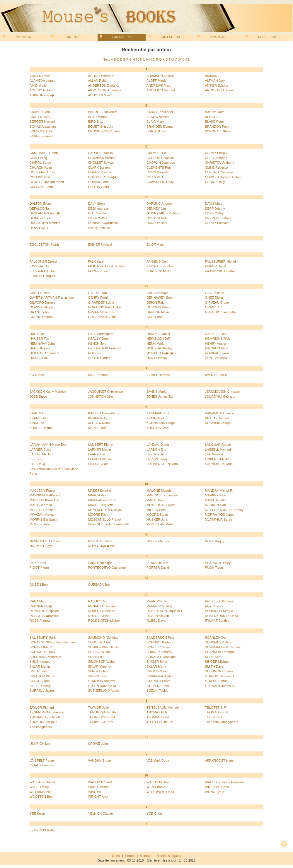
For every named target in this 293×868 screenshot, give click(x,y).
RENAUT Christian (101, 606)
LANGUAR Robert (218, 445)
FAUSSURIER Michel (220, 262)
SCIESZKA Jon (99, 652)
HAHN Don (38, 334)
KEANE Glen (39, 418)
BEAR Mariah (98, 117)
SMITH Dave (214, 667)
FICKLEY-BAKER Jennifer (107, 266)
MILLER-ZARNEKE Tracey (224, 510)
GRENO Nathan (41, 317)
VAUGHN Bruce (99, 761)
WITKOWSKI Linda (160, 792)
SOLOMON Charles (219, 671)
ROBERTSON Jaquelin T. (165, 611)
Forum (130, 856)
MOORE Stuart (157, 515)
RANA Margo (39, 601)
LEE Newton (214, 454)
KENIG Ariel (155, 418)
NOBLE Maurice (158, 541)
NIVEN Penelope (100, 541)
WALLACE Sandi (100, 782)
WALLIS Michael (158, 782)
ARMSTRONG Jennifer (105, 90)
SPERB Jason (98, 676)
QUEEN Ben (39, 585)
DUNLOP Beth (157, 223)
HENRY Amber (216, 344)
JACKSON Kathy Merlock (48, 392)
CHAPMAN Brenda (102, 158)
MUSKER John (157, 520)
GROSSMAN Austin (102, 317)
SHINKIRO (96, 657)
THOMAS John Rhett (45, 717)
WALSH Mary (39, 787)
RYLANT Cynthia (217, 621)
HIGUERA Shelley (160, 348)
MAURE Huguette (101, 505)
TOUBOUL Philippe (44, 722)
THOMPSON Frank (102, 717)
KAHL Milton (39, 413)
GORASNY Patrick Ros (105, 307)
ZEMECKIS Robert (43, 830)
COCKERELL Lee (42, 172)
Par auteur (115, 37)
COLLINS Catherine (219, 172)
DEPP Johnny (215, 209)
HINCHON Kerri (217, 348)
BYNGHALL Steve (218, 131)
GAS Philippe (215, 293)
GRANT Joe (214, 307)
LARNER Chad (40, 450)
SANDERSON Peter (161, 638)
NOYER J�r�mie (101, 546)
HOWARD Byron (217, 353)
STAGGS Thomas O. (220, 676)
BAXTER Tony (40, 117)
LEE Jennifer (156, 454)
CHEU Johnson (216, 158)
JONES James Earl (160, 397)
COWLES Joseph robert (47, 182)
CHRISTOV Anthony (220, 163)
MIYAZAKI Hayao (42, 515)
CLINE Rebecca (217, 168)
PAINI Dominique (100, 563)
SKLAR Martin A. (100, 667)
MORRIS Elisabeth (43, 520)
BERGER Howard (42, 122)
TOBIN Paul (214, 717)
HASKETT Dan (216, 334)
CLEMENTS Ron (159, 168)
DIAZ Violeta (97, 213)
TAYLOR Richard (42, 708)
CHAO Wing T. (40, 158)
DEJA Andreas (98, 209)
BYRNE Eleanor (41, 136)
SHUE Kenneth (41, 662)
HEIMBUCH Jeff (158, 339)
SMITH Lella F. (98, 671)
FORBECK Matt (158, 271)
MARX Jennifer (216, 500)
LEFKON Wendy (100, 459)
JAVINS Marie (156, 392)
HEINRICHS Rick (218, 339)
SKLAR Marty (156, 667)
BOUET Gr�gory (100, 127)
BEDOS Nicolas (158, 117)
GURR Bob (155, 317)
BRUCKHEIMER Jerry (104, 131)
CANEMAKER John (44, 153)
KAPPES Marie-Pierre (104, 413)
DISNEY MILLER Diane (163, 213)
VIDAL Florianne (41, 765)
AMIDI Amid (38, 86)
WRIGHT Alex (98, 797)
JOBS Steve (38, 397)
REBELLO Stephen (219, 601)
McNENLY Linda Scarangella (109, 524)
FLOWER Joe (98, 271)
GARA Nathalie (157, 293)
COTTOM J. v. (157, 177)
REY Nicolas (214, 606)
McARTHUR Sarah (219, 520)
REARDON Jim (157, 601)
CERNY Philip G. (217, 153)
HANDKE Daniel (158, 334)
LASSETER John (42, 454)
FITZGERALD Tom (43, 271)
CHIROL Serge (40, 163)
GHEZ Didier (214, 298)
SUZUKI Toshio (157, 691)
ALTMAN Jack (215, 81)
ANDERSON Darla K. (103, 86)
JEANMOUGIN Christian (223, 392)
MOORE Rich (98, 515)
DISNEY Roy (214, 213)
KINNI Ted (37, 423)
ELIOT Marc (155, 245)
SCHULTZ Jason (159, 647)
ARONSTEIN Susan (219, 90)
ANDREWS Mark (159, 86)
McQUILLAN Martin (160, 524)
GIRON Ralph (156, 303)
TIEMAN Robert (158, 717)
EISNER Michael (100, 245)
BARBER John (40, 112)
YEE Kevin (37, 814)
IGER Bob (37, 375)
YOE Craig (154, 814)
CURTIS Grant (98, 187)
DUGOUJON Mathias (45, 223)
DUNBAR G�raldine (103, 223)
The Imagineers (41, 727)
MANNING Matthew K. (46, 495)
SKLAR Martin (40, 667)
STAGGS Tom (40, 681)
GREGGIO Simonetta (220, 312)
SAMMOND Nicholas (103, 638)
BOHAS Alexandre (43, 127)
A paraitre (212, 37)
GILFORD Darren (42, 303)
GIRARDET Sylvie (101, 303)
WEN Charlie (156, 787)
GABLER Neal (40, 293)
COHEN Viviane (99, 172)
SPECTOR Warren (43, 676)
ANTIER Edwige (217, 86)
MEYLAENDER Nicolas (105, 510)
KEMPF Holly (97, 418)
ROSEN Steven (158, 616)
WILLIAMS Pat (40, 792)
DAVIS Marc (214, 204)
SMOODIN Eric (157, 671)
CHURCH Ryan (41, 168)
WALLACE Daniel (42, 782)
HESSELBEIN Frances (104, 348)
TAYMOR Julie (98, 708)
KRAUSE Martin (41, 428)
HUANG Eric (39, 358)
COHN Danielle (157, 172)
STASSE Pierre (216, 681)
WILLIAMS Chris (217, 787)
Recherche (261, 37)
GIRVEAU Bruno (217, 303)
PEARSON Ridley (218, 563)
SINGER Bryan (157, 662)
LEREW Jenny (157, 459)
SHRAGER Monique (161, 657)
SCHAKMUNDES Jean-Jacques (53, 642)
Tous (107, 59)
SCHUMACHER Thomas (223, 647)
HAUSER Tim (39, 339)
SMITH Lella (39, 671)
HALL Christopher (101, 334)
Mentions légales (169, 856)
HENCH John (98, 344)
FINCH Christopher (160, 266)
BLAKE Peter (215, 122)
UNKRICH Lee (40, 744)
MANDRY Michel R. (219, 491)
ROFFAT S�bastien (44, 616)
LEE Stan (36, 459)
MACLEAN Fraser (42, 491)
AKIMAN (211, 76)
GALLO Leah (97, 293)
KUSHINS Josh (157, 428)
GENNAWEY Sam (160, 298)
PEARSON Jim (157, 563)
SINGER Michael (217, 662)
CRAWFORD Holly (160, 182)
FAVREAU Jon (40, 266)
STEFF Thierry (40, 686)
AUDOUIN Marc (99, 95)
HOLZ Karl (96, 353)
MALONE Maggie (159, 491)
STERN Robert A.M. (102, 686)
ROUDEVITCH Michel (104, 621)
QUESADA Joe (99, 585)
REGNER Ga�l (41, 606)
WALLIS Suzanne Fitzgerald (225, 782)
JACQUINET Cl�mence (105, 392)
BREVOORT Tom (42, 131)
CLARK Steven (99, 168)
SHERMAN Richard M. (46, 657)
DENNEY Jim (156, 209)
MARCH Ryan (98, 495)
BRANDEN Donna (160, 127)
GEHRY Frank (98, 298)
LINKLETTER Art (217, 459)
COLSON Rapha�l (102, 177)
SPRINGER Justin (160, 676)
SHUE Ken (213, 657)
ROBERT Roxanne (102, 611)
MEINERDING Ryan (161, 505)
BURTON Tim (156, 131)
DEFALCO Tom (41, 209)
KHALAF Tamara (217, 418)
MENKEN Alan (216, 505)
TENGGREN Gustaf (102, 712)
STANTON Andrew (101, 681)
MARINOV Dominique (162, 495)
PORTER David (158, 568)
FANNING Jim (157, 262)
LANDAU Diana (158, 445)
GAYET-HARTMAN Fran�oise (52, 298)
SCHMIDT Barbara (160, 642)
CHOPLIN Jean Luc (161, 163)
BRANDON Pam (217, 127)
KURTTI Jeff (97, 428)
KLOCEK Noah (99, 423)
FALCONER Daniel (43, 262)
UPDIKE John (98, 744)
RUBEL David (156, 621)
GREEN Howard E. (102, 312)
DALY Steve (97, 204)
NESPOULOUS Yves (45, 541)
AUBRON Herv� (42, 95)
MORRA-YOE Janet (219, 515)
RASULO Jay (97, 601)
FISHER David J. (217, 266)
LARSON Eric (156, 450)
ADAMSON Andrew (160, 76)
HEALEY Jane (98, 339)
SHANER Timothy (159, 652)
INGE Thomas (98, 375)
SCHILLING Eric (100, 642)
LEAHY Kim (96, 454)
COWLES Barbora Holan (223, 177)
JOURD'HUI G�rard (220, 397)
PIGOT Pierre (39, 568)
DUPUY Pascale (217, 223)
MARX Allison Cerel (102, 500)
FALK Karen (97, 262)
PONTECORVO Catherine (107, 568)
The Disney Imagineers (222, 722)
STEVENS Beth (158, 686)
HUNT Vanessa (216, 358)
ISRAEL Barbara (158, 375)
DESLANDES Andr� (45, 213)
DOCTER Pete (157, 218)
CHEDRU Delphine (160, 158)
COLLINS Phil (40, 177)
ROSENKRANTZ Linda (222, 616)
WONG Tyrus (215, 792)
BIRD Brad (96, 122)
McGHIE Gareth (41, 524)
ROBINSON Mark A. (220, 611)
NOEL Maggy (215, 541)
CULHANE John (41, 187)
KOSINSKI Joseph (218, 423)
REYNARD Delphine (44, 611)
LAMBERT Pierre (100, 445)
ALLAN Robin (98, 81)
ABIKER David (40, 76)
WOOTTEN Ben (41, 797)
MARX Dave (155, 500)
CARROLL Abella (100, 153)
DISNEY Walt (97, 218)
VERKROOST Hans (219, 761)
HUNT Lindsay (157, 358)
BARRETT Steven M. (103, 112)
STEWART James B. (220, 686)
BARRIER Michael (160, 112)
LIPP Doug (37, 464)
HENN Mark (155, 344)
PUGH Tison (214, 568)
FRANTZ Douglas (42, 276)
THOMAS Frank (217, 712)
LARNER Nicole (99, 450)
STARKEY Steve (159, 681)
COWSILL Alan (99, 182)
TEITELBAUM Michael (163, 708)
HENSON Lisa (40, 348)
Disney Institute (99, 228)
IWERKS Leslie (216, 375)
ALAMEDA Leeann (43, 81)
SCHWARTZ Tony (42, 652)
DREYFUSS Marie (218, 218)
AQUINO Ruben (41, 90)
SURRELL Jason (42, 691)
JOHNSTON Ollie (100, 397)
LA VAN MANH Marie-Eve (48, 445)
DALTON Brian (40, 204)
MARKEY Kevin (216, 495)
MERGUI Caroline (42, 510)
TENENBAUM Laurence (47, 712)
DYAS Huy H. (39, 228)
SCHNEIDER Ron (42, 647)
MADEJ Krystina (100, 491)
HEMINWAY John (42, 344)
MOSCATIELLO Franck (105, 520)
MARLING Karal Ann (44, 500)
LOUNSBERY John (219, 464)
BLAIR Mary (155, 122)
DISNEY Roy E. (41, 218)
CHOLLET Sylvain (101, 163)
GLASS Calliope (41, 307)
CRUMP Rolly (215, 182)
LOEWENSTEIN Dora (162, 464)
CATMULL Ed (156, 153)
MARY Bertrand (41, 505)
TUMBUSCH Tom (100, 722)
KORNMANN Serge (161, 423)
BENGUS (212, 117)
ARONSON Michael (161, 90)
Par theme (18, 37)
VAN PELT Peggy (42, 761)
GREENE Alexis (158, 312)
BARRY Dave (215, 112)
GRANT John (39, 312)
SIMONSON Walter (102, 662)
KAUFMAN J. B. (158, 413)
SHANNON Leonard (219, 652)
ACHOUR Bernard (101, 76)
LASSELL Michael (218, 450)
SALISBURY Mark (43, 638)
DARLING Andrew (160, 204)
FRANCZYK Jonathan (221, 271)
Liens (116, 856)
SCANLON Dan (216, 638)
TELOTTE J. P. (216, 708)
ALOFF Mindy (156, 81)
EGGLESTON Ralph (44, 245)
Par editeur (164, 37)
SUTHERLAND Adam (103, 691)
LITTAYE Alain (98, 464)
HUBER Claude (99, 358)
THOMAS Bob (157, 712)
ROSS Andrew (40, 621)
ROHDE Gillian (99, 616)
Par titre (66, 37)
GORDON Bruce (158, 307)
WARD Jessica (99, 787)
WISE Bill (95, 792)
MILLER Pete (156, 510)
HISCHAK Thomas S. (45, 353)
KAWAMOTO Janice (220, 413)
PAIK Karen (38, 563)
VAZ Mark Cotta (158, 761)
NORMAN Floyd (41, 546)
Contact (146, 856)
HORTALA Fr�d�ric (162, 353)
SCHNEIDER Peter (219, 642)
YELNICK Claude (100, 814)
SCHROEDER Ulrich (103, 647)
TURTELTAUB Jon (160, 722)
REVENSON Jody (159, 606)
